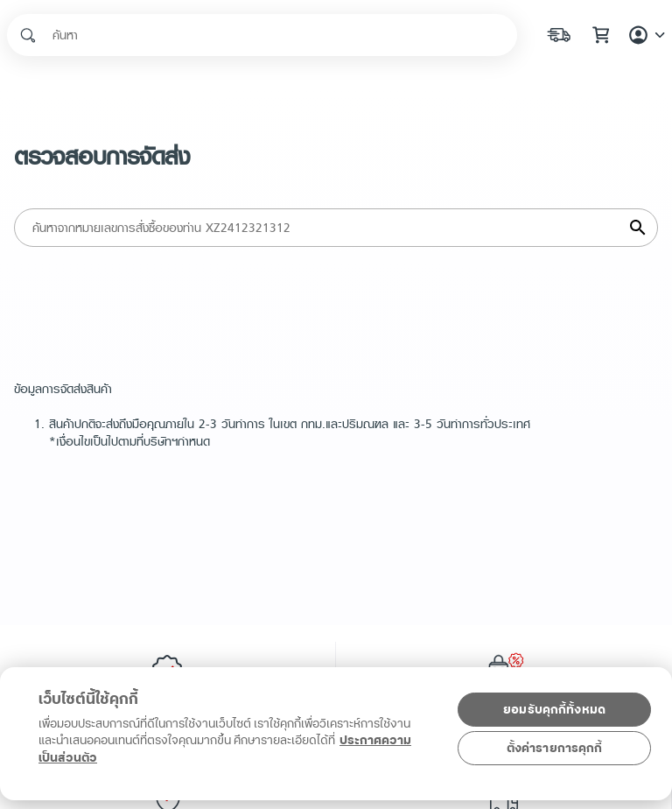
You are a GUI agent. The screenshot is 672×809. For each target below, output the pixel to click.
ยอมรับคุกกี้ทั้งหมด (554, 710)
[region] (332, 750)
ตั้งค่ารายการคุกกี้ (555, 748)
